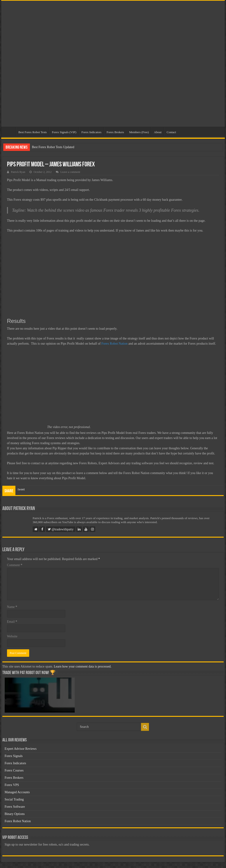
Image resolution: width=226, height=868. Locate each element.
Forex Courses (14, 770)
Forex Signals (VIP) (64, 132)
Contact (171, 132)
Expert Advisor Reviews (21, 749)
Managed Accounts (17, 792)
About (158, 132)
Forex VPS (12, 785)
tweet (21, 489)
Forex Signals (14, 756)
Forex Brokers (115, 132)
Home (10, 132)
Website (12, 636)
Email (12, 622)
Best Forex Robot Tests (33, 132)
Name (12, 607)
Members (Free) (139, 132)
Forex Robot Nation (114, 344)
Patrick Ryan (18, 172)
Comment (15, 565)
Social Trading (14, 799)
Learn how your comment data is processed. (83, 666)
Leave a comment (70, 172)
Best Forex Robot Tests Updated (53, 147)
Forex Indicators (92, 132)
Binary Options (15, 814)
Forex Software (15, 807)
